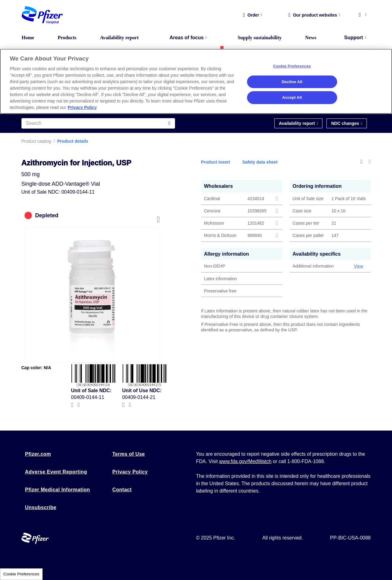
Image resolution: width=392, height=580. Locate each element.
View (359, 266)
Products (67, 38)
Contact (122, 490)
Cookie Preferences (21, 574)
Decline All (292, 82)
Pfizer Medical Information (58, 490)
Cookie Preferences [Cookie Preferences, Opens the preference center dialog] (292, 66)
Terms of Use (129, 454)
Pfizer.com (38, 454)
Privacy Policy (130, 472)
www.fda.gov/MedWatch (245, 461)
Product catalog (36, 141)
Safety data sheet (260, 162)
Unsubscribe (41, 507)
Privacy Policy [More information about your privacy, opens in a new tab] (82, 107)
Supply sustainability (260, 38)
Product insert (216, 162)
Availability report (119, 38)
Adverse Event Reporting (56, 472)
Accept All (292, 97)
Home (28, 38)
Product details (73, 141)
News (311, 38)
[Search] (98, 123)
